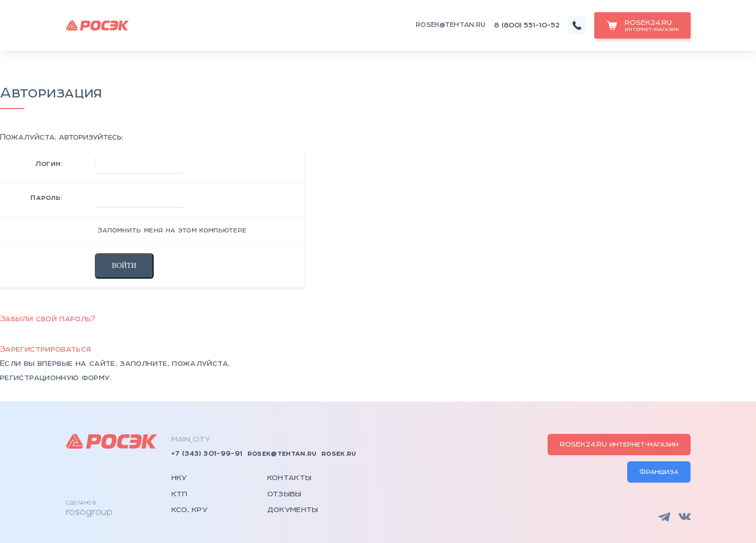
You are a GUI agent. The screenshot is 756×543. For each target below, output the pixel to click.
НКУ (179, 478)
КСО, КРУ (190, 510)
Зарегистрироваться (45, 349)
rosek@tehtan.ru (451, 25)
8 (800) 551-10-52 (527, 25)
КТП (179, 494)
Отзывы (284, 494)
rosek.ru (339, 454)
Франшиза (659, 472)
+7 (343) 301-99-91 (207, 454)
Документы (293, 510)
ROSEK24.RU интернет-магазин (619, 445)
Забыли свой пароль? (48, 319)
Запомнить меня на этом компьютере (171, 230)
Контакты (290, 478)
